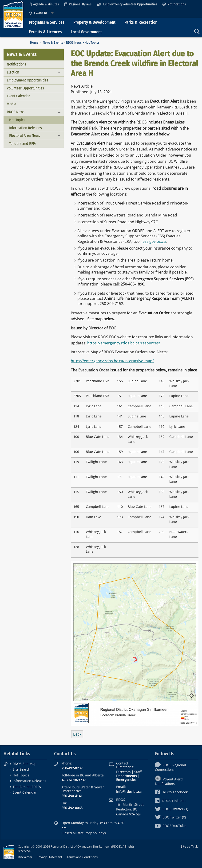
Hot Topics (17, 120)
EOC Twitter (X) (170, 817)
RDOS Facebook (171, 792)
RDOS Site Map (25, 764)
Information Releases (26, 128)
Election (13, 72)
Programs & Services (47, 22)
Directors (123, 772)
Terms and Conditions (82, 857)
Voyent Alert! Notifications (169, 781)
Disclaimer (25, 857)
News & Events (53, 43)
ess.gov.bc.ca (154, 241)
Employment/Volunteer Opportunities (127, 4)
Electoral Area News (25, 136)
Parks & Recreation (141, 22)
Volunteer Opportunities (25, 88)
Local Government (86, 32)
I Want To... (39, 13)
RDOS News (74, 43)
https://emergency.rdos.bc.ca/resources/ (124, 343)
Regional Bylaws (78, 4)
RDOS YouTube (171, 826)
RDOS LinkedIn (170, 801)
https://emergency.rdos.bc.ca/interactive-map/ (112, 361)
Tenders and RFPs (23, 144)
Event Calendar (18, 96)
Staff (138, 772)
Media (12, 104)
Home (34, 43)
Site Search (22, 769)
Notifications (174, 4)
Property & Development (94, 22)
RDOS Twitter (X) (172, 809)
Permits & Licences (45, 32)
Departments (127, 776)
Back (77, 734)
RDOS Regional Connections (170, 767)
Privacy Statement (50, 857)
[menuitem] (44, 4)
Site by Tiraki (190, 846)
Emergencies (126, 780)
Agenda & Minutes (44, 4)
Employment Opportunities (28, 80)
